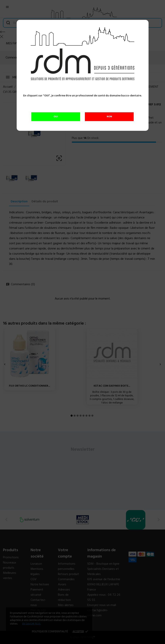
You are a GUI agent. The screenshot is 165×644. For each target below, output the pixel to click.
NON (109, 117)
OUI (56, 117)
